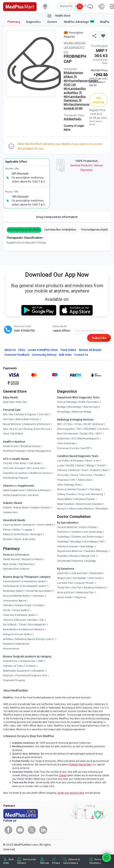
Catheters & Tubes (13, 666)
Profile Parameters (89, 402)
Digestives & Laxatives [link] (15, 473)
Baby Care (22, 402)
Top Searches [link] (26, 564)
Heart (89, 461)
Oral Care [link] (44, 414)
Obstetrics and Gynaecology (87, 532)
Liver (97, 461)
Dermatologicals (37, 625)
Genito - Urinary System (16, 610)
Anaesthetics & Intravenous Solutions (23, 629)
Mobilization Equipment (16, 671)
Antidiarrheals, (73, 119)
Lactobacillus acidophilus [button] (60, 230)
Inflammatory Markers (81, 509)
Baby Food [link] (8, 402)
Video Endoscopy (66, 443)
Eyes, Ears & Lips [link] (12, 429)
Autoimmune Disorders (89, 504)
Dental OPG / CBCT (91, 434)
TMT (79, 429)
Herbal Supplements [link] (14, 495)
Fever (85, 470)
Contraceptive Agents (15, 601)
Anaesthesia (10, 661)
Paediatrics (63, 532)
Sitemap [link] (45, 863)
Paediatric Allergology (96, 551)
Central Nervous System (39, 591)
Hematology (64, 412)
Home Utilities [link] (45, 525)
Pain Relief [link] (20, 463)
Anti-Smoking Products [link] (16, 478)
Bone (105, 470)
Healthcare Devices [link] (41, 473)
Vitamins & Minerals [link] (38, 490)
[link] (20, 6)
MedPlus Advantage (79, 22)
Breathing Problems (95, 588)
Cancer (74, 475)
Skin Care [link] (8, 414)
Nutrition (33, 620)
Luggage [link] (28, 530)
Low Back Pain (65, 583)
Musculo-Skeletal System (17, 596)
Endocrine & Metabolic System (20, 615)
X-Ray (78, 424)
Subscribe (99, 338)
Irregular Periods (85, 583)
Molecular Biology (82, 412)
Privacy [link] (56, 863)
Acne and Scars (66, 592)
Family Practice (88, 527)
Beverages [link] (36, 534)
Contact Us (81, 355)
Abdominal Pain (85, 592)
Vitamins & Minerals (15, 620)
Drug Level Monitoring (91, 494)
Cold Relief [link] (35, 463)
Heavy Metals (64, 499)
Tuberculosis (85, 480)
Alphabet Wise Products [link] (16, 569)
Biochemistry (91, 407)
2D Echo (103, 429)
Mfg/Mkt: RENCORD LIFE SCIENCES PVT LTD (75, 48)
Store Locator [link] (10, 564)
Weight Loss (64, 578)
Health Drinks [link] (11, 446)
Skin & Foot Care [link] (36, 468)
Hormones (38, 596)
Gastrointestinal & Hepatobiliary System (25, 581)
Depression (96, 573)
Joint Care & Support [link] (14, 468)
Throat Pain (64, 588)
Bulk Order (65, 355)
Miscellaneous (11, 649)
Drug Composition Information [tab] (57, 217)
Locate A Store (43, 350)
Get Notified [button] (98, 100)
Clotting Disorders (67, 494)
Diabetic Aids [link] (10, 512)
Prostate (99, 475)
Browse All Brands (90, 350)
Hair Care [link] (8, 419)
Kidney (80, 466)
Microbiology (75, 407)
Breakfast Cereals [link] (31, 446)
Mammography (66, 429)
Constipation (79, 578)
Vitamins (62, 470)
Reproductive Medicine (70, 551)
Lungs (61, 466)
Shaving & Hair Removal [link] (37, 429)
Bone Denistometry (68, 434)
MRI (59, 424)
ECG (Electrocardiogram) (85, 439)
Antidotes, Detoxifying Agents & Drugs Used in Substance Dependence (29, 642)
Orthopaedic (38, 671)
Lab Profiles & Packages (70, 461)
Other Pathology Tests (69, 485)
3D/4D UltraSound (94, 424)
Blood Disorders (66, 504)
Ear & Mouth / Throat (14, 625)
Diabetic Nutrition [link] (40, 508)
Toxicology (95, 489)
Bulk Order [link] (8, 861)
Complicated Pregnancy (70, 561)
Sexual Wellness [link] (12, 424)
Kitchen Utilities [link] (12, 530)
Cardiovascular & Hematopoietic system (25, 586)
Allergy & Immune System (18, 634)
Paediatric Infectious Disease (73, 556)
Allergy (90, 466)
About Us (10, 350)
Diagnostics (34, 22)
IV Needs (31, 666)
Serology (61, 407)
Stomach (62, 509)
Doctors (53, 22)
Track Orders (68, 350)
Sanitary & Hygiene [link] (26, 414)
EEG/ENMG (90, 429)
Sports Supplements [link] (14, 490)
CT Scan (68, 424)
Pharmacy (14, 22)
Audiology (91, 561)
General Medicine (67, 527)
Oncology (38, 605)
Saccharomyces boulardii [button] (24, 230)
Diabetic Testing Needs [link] (16, 508)
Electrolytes (102, 509)
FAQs (22, 350)
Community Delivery (44, 355)
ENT (102, 542)
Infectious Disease (84, 499)
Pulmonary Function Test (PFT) (74, 448)
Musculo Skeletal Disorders (72, 489)
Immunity (63, 475)
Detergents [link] (29, 525)
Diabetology (63, 537)
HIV (73, 480)
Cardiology (63, 542)
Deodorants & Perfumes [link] (37, 424)
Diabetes (95, 470)
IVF (93, 556)
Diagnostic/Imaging (14, 680)
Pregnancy (63, 480)
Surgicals (8, 675)
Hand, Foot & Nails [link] (13, 434)
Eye (42, 620)
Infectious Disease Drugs (17, 605)
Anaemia (75, 470)
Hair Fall (77, 588)
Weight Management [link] (39, 451)
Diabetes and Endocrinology (87, 537)
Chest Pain (63, 573)
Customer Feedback (17, 355)
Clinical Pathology (67, 402)
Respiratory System (13, 591)
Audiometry (63, 439)
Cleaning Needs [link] (12, 525)
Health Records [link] (11, 559)
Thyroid (101, 466)
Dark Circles (95, 578)
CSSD (41, 661)
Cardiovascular (27, 661)
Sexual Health (65, 597)
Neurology (76, 542)
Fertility (70, 466)
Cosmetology (87, 546)
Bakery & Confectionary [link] (16, 534)
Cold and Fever (79, 573)
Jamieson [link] (33, 495)
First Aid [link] (8, 463)
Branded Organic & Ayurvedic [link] (19, 539)
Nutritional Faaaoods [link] (14, 451)
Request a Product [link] (32, 559)
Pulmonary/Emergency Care (31, 675)
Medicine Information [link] (16, 555)
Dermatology (90, 542)
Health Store (59, 16)
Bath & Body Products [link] (27, 419)
